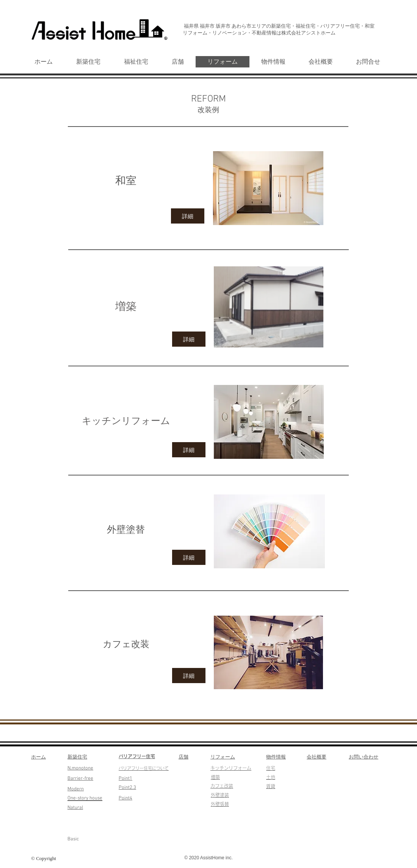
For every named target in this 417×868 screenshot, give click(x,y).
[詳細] (188, 216)
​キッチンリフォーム (231, 768)
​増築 (215, 777)
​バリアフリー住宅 (137, 756)
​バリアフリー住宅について (144, 768)
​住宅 (271, 768)
